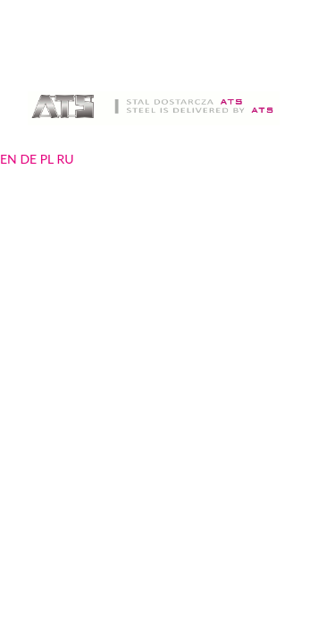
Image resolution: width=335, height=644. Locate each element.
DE (28, 159)
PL (47, 159)
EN (8, 159)
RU (65, 159)
